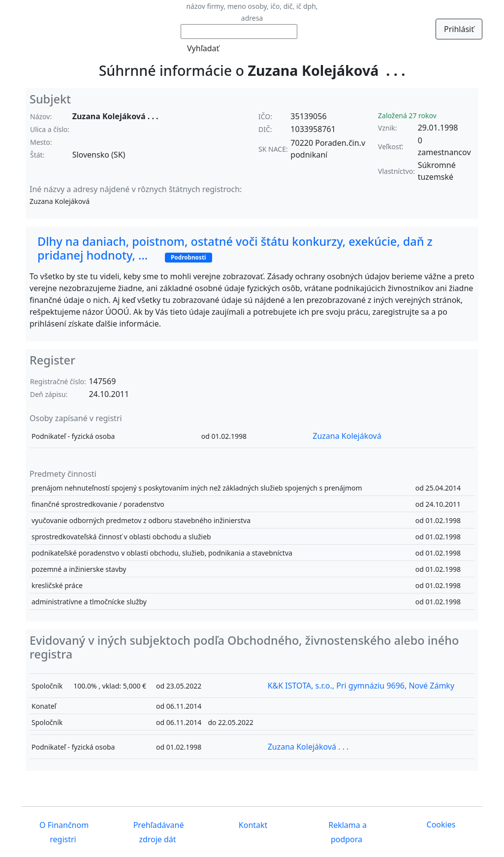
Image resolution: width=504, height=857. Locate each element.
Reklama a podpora (346, 832)
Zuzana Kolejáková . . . (308, 747)
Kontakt (252, 825)
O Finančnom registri (63, 832)
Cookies (441, 824)
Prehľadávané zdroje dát (158, 832)
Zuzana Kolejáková (347, 436)
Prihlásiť (459, 29)
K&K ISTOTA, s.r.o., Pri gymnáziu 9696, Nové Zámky (361, 686)
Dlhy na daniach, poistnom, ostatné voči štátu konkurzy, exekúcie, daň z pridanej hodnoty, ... (235, 248)
